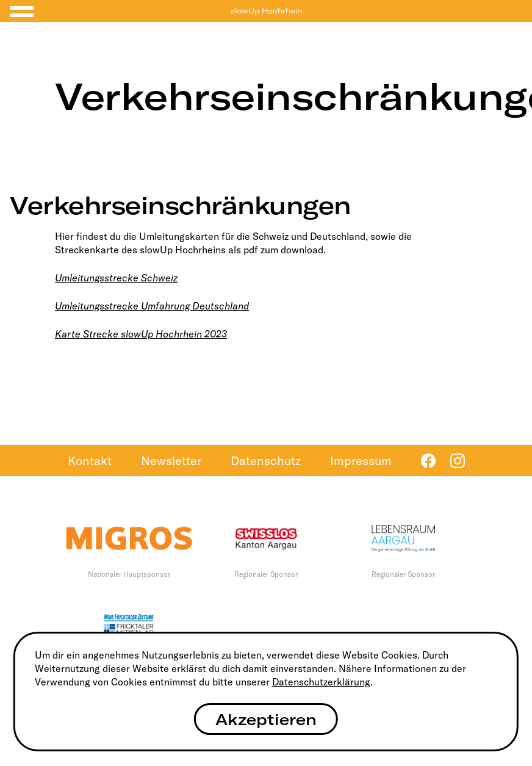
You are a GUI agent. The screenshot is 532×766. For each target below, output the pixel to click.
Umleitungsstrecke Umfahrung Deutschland (152, 306)
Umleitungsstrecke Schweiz (116, 278)
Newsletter (171, 461)
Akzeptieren (266, 719)
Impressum (361, 461)
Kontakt (90, 461)
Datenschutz (266, 461)
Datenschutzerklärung (321, 682)
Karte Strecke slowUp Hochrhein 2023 (141, 334)
